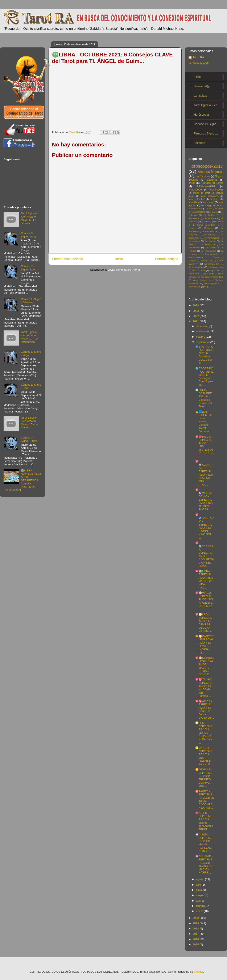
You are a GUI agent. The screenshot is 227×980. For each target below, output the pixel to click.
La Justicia (194, 241)
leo (194, 271)
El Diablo (209, 215)
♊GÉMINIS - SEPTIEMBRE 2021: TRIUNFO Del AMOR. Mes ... (204, 778)
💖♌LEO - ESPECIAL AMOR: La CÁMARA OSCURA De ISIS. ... (203, 623)
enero (200, 911)
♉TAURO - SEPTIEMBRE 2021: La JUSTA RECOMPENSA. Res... (204, 799)
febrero (201, 906)
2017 (196, 934)
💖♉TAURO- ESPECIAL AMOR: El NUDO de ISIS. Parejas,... (204, 688)
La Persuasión (208, 245)
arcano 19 (207, 261)
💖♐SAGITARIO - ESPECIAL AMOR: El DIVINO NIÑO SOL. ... (204, 526)
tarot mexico (195, 287)
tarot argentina (212, 284)
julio (199, 885)
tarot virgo (209, 202)
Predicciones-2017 (198, 258)
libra (203, 271)
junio (199, 890)
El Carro (213, 212)
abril (199, 901)
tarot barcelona (209, 196)
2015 (196, 944)
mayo (200, 895)
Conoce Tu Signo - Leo (28, 268)
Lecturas (199, 143)
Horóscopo (195, 190)
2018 (196, 928)
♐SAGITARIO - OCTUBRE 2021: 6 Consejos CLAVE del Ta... (204, 355)
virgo (207, 287)
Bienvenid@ (202, 86)
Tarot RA (198, 57)
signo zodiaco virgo (203, 280)
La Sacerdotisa (209, 251)
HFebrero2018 (206, 186)
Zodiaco (192, 261)
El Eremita (210, 219)
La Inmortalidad (212, 238)
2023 (196, 311)
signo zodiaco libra (214, 277)
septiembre (203, 342)
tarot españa (195, 208)
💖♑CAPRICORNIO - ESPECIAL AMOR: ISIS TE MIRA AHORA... (204, 500)
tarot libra (194, 202)
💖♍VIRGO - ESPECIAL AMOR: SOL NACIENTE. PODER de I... (204, 601)
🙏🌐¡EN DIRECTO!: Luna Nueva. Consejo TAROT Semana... (204, 422)
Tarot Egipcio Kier (205, 105)
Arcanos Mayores (211, 172)
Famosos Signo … (206, 133)
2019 (196, 923)
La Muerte (210, 241)
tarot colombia (197, 199)
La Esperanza (210, 232)
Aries (210, 209)
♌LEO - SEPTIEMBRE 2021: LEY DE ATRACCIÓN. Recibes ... (204, 733)
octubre (201, 337)
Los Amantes (212, 254)
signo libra (194, 274)
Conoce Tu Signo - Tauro (29, 439)
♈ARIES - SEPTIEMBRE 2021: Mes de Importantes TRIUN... (204, 821)
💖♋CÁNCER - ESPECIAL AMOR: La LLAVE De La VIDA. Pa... (204, 644)
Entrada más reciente (67, 259)
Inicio (119, 259)
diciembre (202, 326)
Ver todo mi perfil (199, 63)
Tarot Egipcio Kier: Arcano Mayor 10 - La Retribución (29, 337)
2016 (196, 939)
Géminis (208, 228)
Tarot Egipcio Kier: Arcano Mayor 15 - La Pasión (29, 423)
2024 (196, 305)
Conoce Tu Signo (205, 124)
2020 (196, 918)
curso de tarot (202, 193)
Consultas (200, 96)
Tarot (192, 183)
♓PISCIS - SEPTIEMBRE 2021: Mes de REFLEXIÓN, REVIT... (204, 843)
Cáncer (220, 209)
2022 (196, 316)
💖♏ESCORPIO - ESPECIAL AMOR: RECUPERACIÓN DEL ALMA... (204, 554)
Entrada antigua (167, 259)
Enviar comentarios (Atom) (124, 270)
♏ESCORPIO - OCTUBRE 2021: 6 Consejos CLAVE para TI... (204, 376)
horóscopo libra (196, 267)
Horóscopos (202, 115)
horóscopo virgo (216, 267)
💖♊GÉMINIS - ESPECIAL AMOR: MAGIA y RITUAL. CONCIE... (204, 666)
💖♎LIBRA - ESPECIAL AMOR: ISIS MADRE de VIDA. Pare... (204, 579)
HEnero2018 (216, 190)
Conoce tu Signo (212, 183)
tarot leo (214, 199)
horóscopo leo (212, 264)
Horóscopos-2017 (206, 166)
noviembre (203, 331)
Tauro (216, 258)
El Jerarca (206, 222)
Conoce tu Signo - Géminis (31, 301)
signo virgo (208, 274)
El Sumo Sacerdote (204, 225)
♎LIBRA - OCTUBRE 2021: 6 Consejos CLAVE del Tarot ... (204, 398)
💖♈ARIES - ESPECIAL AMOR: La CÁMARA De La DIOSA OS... (205, 709)
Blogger (198, 972)
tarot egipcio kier (210, 205)
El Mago (219, 222)
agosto (201, 879)
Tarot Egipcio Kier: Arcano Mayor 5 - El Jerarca (29, 218)
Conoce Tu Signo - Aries (29, 235)
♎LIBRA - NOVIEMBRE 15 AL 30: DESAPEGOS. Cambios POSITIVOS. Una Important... (22, 480)
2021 (196, 321)
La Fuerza (210, 235)
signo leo (215, 271)
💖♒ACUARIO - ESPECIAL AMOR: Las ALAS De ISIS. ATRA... (204, 473)
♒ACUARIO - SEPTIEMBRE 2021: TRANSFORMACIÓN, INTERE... (204, 864)
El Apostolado (199, 212)
